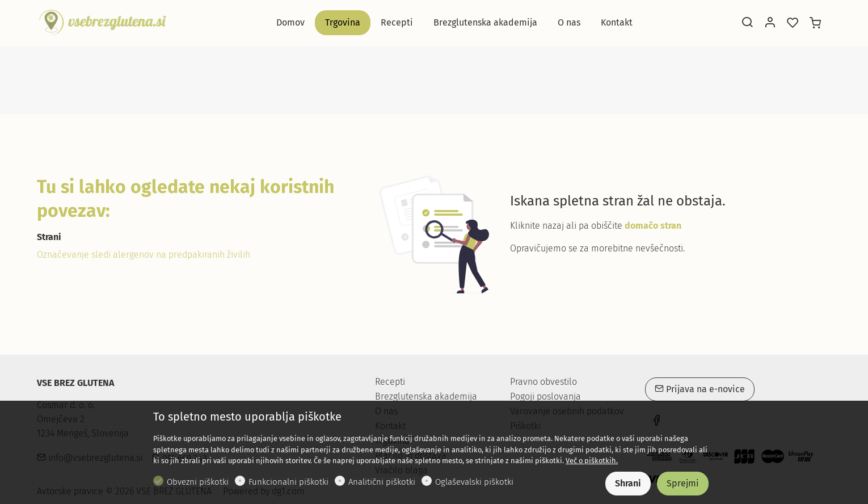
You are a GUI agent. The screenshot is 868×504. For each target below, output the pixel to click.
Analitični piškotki (382, 482)
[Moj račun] (770, 23)
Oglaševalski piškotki (474, 482)
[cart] (815, 23)
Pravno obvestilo (543, 382)
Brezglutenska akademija (426, 396)
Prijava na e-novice (700, 389)
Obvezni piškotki (198, 482)
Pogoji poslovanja (545, 397)
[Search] (747, 23)
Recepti (390, 382)
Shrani (628, 483)
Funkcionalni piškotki (288, 482)
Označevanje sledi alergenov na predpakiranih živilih (144, 255)
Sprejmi (683, 483)
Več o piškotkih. (592, 461)
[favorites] (793, 23)
